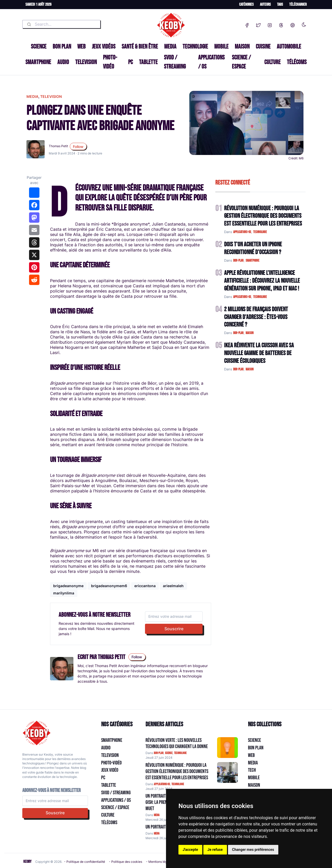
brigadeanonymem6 (109, 586)
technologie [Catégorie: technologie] (180, 753)
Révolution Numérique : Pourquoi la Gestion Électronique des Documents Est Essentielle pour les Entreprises (263, 216)
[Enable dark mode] (304, 24)
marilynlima (64, 593)
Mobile (221, 47)
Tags (280, 5)
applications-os (242, 232)
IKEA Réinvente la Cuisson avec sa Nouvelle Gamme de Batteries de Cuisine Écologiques (259, 353)
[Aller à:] (227, 748)
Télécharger (298, 5)
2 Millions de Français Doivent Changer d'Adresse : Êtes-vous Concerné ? (256, 317)
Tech (252, 770)
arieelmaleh (173, 586)
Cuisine (263, 47)
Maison (242, 47)
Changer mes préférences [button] (253, 850)
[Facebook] (247, 24)
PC (130, 62)
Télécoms (297, 62)
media (32, 96)
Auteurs (265, 5)
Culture (272, 62)
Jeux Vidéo (110, 770)
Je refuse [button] (215, 850)
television (51, 96)
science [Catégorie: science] (169, 753)
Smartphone (38, 62)
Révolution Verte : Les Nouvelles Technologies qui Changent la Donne (177, 743)
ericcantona (145, 586)
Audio (63, 62)
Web (81, 47)
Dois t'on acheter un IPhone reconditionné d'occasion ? (253, 248)
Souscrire (174, 629)
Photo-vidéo (110, 62)
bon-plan (238, 261)
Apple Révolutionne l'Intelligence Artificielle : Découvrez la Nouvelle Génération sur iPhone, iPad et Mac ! (262, 281)
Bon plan (62, 47)
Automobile (289, 47)
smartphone (253, 261)
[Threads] (281, 24)
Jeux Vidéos (104, 47)
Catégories (246, 5)
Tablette (148, 62)
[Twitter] (258, 24)
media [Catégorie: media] (157, 815)
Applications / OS (211, 62)
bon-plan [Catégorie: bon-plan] (159, 753)
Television (86, 62)
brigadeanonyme (68, 586)
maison (250, 333)
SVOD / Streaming (175, 62)
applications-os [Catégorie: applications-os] (162, 784)
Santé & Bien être (140, 47)
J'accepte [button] (190, 850)
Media (170, 47)
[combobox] (61, 24)
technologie (260, 232)
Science (39, 47)
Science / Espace (241, 62)
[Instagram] (270, 24)
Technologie (195, 47)
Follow (78, 147)
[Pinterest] (293, 24)
